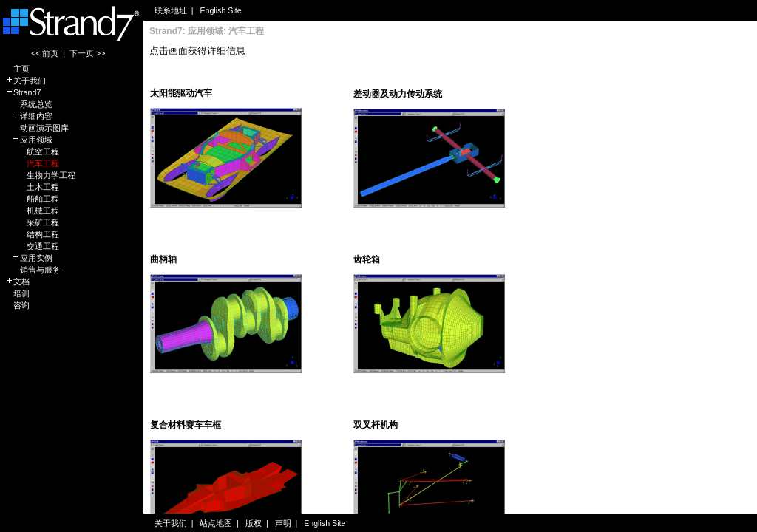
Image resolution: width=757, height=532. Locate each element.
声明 (283, 523)
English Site (220, 10)
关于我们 (26, 81)
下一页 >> (87, 53)
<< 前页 (45, 53)
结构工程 (32, 234)
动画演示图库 (37, 128)
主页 (17, 69)
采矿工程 (32, 222)
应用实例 (29, 258)
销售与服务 (33, 270)
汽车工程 (32, 163)
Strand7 (23, 92)
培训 (17, 293)
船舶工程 (32, 199)
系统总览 (29, 104)
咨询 (17, 305)
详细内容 (29, 116)
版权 (254, 523)
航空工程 (32, 151)
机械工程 (32, 211)
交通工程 (32, 246)
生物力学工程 (40, 175)
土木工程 (32, 187)
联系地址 (171, 10)
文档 (17, 282)
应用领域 (29, 140)
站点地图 (216, 523)
